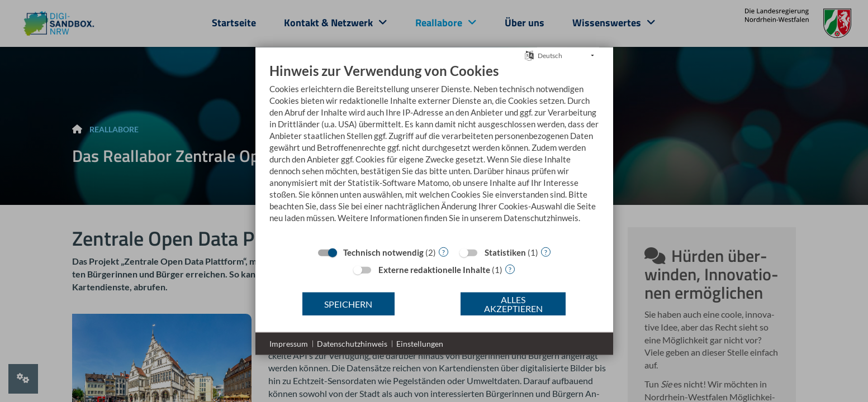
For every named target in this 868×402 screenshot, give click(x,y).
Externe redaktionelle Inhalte (434, 270)
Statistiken (505, 252)
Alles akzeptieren (513, 303)
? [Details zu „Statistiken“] (546, 252)
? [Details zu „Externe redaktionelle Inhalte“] (510, 269)
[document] (434, 151)
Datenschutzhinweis (352, 344)
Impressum (289, 344)
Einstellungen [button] (420, 344)
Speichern (348, 303)
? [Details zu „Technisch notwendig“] (444, 252)
